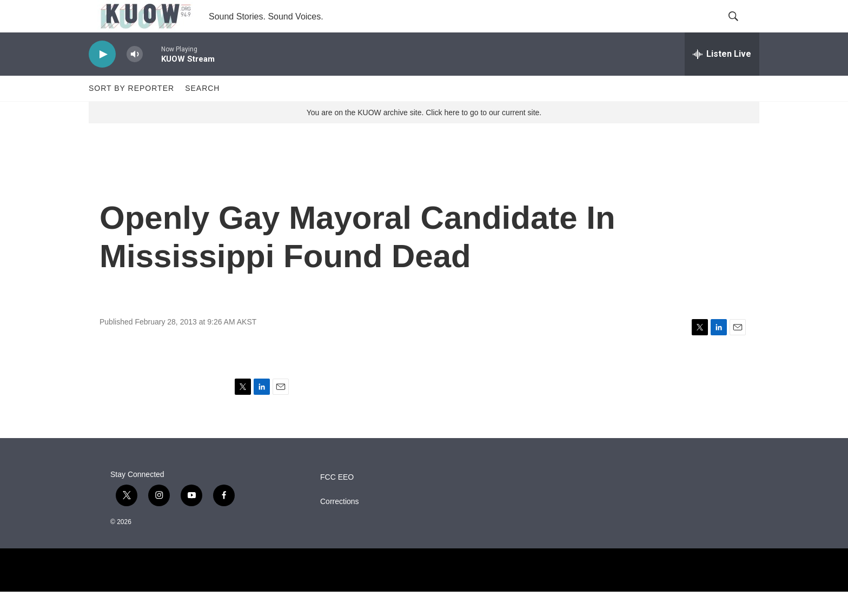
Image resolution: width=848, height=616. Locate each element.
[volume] (135, 79)
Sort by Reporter (131, 112)
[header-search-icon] (742, 29)
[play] (102, 79)
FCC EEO (337, 502)
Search (202, 112)
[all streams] (722, 78)
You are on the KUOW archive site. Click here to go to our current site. (424, 137)
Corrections (340, 526)
